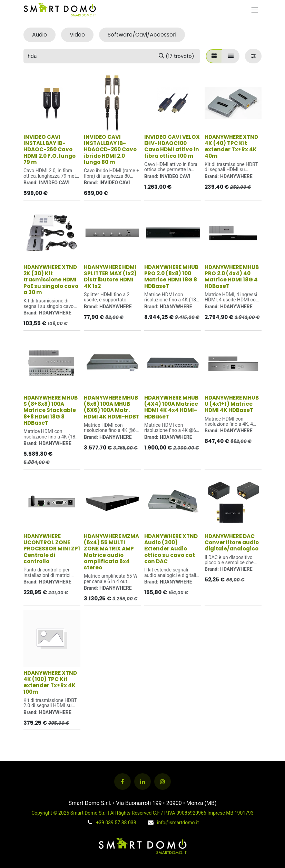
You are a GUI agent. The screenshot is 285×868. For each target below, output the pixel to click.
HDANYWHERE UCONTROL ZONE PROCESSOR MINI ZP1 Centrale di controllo (52, 549)
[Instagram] (163, 782)
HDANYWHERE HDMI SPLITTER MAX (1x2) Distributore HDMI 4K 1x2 (110, 277)
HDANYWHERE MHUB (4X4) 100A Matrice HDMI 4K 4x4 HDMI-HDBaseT (171, 407)
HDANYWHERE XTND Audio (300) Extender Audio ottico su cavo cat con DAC (171, 549)
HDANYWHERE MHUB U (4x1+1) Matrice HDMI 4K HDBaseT (232, 404)
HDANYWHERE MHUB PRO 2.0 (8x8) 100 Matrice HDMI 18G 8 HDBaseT (171, 277)
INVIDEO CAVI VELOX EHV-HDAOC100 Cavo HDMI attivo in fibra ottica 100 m (172, 146)
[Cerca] (176, 56)
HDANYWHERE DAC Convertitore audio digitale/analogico (232, 542)
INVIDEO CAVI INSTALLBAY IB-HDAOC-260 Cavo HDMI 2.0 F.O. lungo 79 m (50, 149)
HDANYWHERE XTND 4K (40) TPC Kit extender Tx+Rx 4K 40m (231, 146)
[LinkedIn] (142, 782)
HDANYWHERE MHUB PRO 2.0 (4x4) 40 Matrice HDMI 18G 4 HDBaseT (232, 277)
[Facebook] (122, 782)
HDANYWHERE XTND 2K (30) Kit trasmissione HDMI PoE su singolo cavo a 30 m (51, 280)
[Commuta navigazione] (255, 10)
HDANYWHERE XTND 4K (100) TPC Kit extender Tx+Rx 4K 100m (50, 682)
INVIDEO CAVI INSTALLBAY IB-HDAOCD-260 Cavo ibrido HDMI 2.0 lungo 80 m (110, 149)
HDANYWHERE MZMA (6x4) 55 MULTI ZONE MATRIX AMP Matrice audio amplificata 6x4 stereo (111, 552)
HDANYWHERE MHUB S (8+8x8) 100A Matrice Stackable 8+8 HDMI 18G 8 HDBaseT (51, 410)
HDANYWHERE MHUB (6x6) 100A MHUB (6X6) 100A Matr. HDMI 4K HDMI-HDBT (112, 407)
